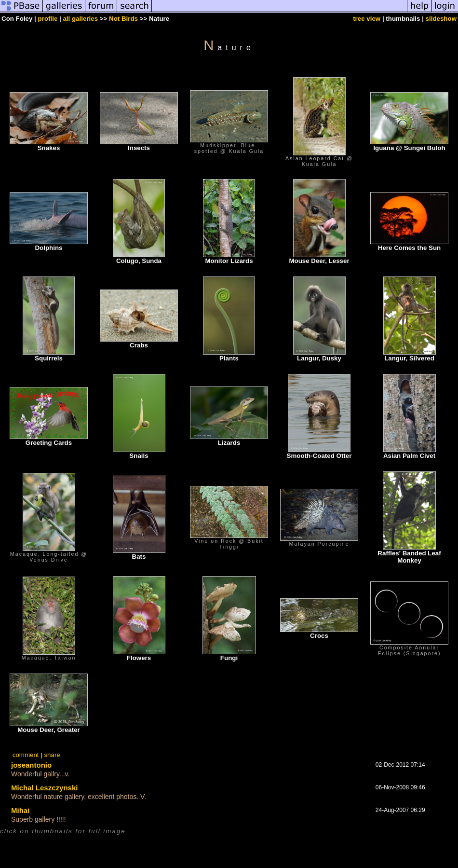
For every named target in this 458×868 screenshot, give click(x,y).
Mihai (20, 810)
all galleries (80, 19)
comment (26, 755)
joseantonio (31, 765)
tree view (367, 19)
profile (48, 19)
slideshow (441, 19)
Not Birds (123, 19)
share (52, 755)
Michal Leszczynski (44, 788)
